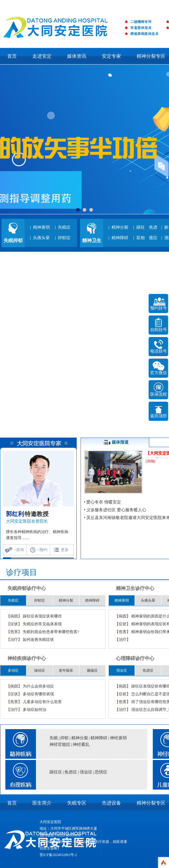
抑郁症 (64, 238)
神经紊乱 (81, 745)
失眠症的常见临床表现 (42, 624)
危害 (14, 632)
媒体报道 (115, 443)
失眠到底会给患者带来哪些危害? (51, 632)
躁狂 (141, 227)
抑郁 (64, 738)
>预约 (42, 550)
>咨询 (19, 550)
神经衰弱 (118, 738)
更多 (65, 550)
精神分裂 (120, 227)
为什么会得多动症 (38, 686)
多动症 (13, 670)
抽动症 (40, 670)
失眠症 (64, 227)
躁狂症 (56, 772)
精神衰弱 (41, 227)
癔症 (153, 238)
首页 (12, 56)
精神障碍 (120, 238)
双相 (141, 238)
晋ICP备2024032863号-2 (58, 855)
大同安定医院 (50, 822)
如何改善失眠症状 (38, 639)
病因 (14, 616)
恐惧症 (101, 772)
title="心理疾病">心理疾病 (18, 776)
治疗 (14, 639)
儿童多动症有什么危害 (42, 702)
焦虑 (153, 227)
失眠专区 (77, 803)
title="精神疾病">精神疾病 (18, 742)
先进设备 (111, 803)
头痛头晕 (41, 238)
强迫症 (122, 670)
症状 (14, 624)
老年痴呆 (66, 670)
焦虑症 (148, 670)
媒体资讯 (77, 56)
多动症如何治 (34, 710)
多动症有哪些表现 (38, 694)
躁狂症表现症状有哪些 (42, 616)
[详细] (150, 461)
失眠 (54, 738)
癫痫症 (92, 670)
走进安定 (42, 56)
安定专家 (111, 56)
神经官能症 (60, 745)
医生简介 (42, 803)
